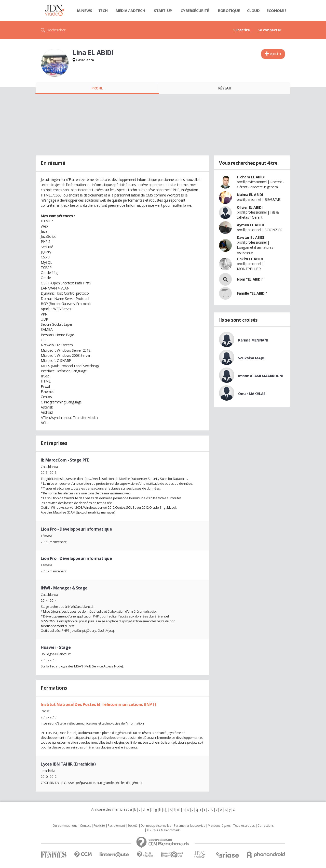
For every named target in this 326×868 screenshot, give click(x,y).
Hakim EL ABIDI (250, 259)
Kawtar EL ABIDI (250, 237)
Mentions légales (219, 826)
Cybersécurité (195, 10)
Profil (97, 88)
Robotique (229, 10)
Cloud (253, 10)
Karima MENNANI (253, 340)
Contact (85, 826)
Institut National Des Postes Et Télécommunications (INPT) (98, 704)
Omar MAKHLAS (252, 394)
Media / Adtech (130, 10)
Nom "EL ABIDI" (250, 279)
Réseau (225, 88)
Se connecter (269, 30)
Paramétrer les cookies (189, 826)
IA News (85, 10)
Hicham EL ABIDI (251, 177)
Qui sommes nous (65, 826)
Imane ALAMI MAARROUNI (261, 376)
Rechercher (56, 30)
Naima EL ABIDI (250, 195)
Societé (133, 826)
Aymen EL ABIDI (250, 225)
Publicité (99, 826)
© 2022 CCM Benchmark (163, 830)
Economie (277, 10)
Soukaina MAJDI (252, 358)
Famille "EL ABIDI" (252, 293)
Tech (103, 10)
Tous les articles (244, 826)
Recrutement (116, 826)
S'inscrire (242, 30)
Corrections (265, 826)
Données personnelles (156, 826)
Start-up (163, 10)
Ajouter (276, 54)
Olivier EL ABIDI (250, 207)
